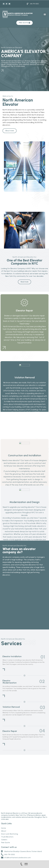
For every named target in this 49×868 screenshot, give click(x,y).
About (4, 812)
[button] (45, 14)
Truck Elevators (7, 817)
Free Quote (6, 823)
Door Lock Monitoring (10, 814)
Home (3, 809)
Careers (4, 820)
